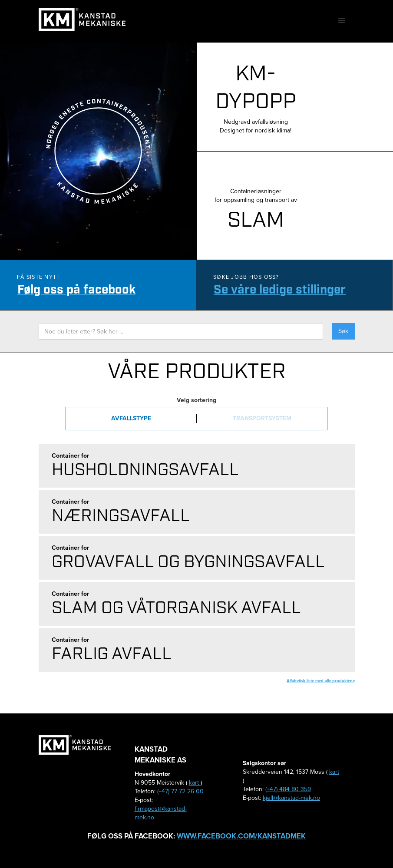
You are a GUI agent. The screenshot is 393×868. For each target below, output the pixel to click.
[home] (82, 20)
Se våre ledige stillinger (280, 290)
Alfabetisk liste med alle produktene (321, 681)
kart (195, 783)
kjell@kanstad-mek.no (291, 798)
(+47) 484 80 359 (288, 789)
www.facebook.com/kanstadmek (241, 836)
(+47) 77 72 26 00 (180, 791)
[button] (342, 21)
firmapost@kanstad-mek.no (161, 813)
